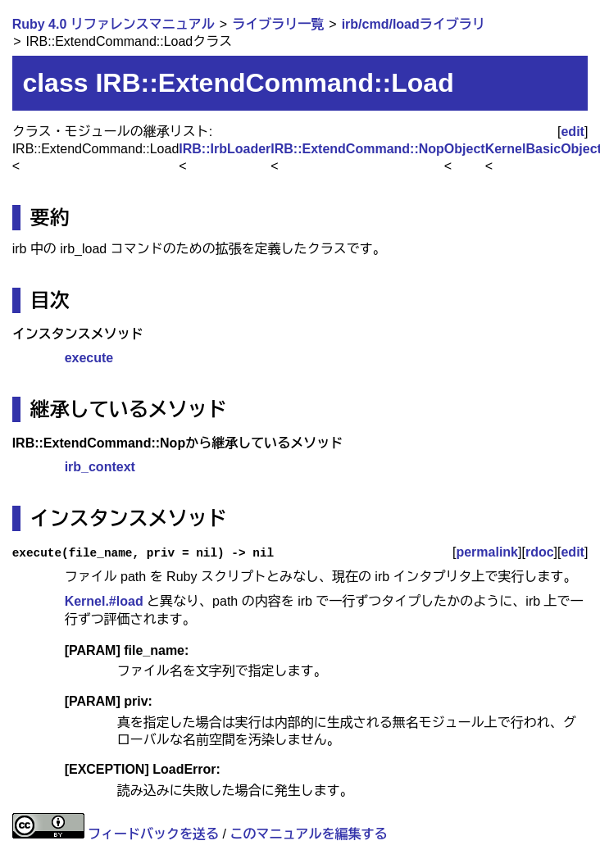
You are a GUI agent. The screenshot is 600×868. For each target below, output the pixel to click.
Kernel (506, 149)
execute (89, 358)
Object (465, 149)
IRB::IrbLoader (225, 149)
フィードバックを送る (153, 834)
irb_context (100, 467)
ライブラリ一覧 (278, 24)
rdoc (540, 552)
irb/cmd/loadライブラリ (414, 24)
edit (572, 132)
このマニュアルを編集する (308, 834)
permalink (487, 552)
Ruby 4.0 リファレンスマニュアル (114, 24)
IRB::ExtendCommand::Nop (357, 149)
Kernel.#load (104, 601)
